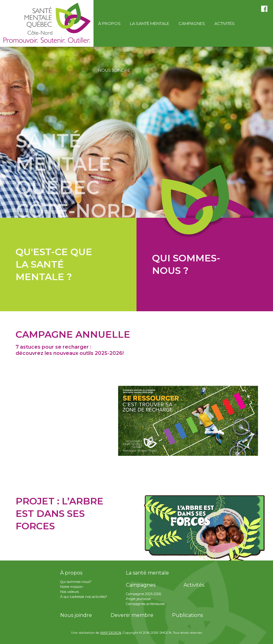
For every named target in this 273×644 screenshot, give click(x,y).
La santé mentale (147, 573)
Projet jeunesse (138, 599)
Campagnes (141, 585)
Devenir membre (132, 615)
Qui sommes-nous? (76, 582)
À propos (71, 573)
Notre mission (72, 587)
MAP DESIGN (111, 633)
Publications (187, 615)
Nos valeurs (69, 592)
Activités (194, 585)
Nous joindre (76, 615)
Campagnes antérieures (145, 604)
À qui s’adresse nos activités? (84, 597)
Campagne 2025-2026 (144, 594)
